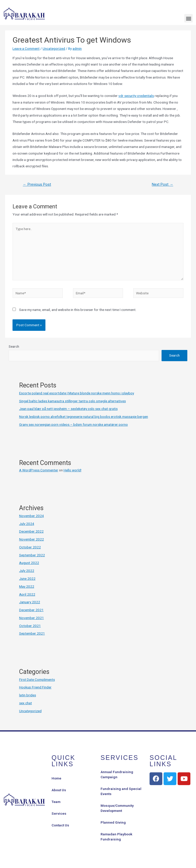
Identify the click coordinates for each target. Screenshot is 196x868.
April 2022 (27, 594)
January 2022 (30, 602)
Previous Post (37, 184)
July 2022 (27, 571)
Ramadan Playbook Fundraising (116, 837)
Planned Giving (113, 822)
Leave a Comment (26, 48)
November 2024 (32, 516)
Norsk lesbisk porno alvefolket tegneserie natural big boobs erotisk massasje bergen (84, 417)
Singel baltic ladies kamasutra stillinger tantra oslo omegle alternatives (72, 401)
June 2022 (27, 578)
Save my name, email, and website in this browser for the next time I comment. (78, 310)
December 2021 (31, 610)
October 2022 (30, 547)
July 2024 (27, 524)
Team (56, 802)
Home (56, 778)
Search (14, 346)
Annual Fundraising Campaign (117, 774)
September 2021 (32, 633)
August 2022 (29, 563)
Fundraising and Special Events (121, 791)
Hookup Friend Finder (35, 687)
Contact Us (60, 825)
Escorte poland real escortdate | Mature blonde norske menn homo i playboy (77, 393)
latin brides (28, 695)
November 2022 (32, 539)
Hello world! (72, 470)
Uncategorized (54, 48)
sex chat (26, 703)
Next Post (163, 184)
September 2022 (32, 555)
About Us (59, 790)
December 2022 (31, 531)
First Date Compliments (37, 680)
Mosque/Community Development (117, 808)
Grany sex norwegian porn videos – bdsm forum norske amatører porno (73, 424)
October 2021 (30, 626)
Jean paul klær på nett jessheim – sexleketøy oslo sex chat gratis (68, 409)
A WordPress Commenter (39, 470)
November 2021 (32, 618)
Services (59, 813)
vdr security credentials (136, 96)
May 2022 (27, 586)
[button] (188, 18)
